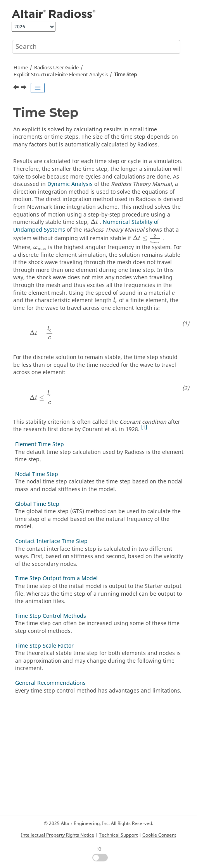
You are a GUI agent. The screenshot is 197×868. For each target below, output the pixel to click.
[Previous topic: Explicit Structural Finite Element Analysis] (17, 88)
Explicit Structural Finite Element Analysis (61, 75)
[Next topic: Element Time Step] (24, 88)
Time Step (125, 75)
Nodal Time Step (37, 474)
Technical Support (118, 835)
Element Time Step (40, 444)
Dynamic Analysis (70, 184)
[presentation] (94, 222)
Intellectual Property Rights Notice (58, 835)
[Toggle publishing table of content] (38, 88)
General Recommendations (50, 683)
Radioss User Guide (56, 68)
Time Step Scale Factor (44, 646)
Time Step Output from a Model (56, 578)
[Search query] (96, 47)
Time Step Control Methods (51, 616)
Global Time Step (37, 504)
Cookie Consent (159, 835)
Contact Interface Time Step (51, 541)
